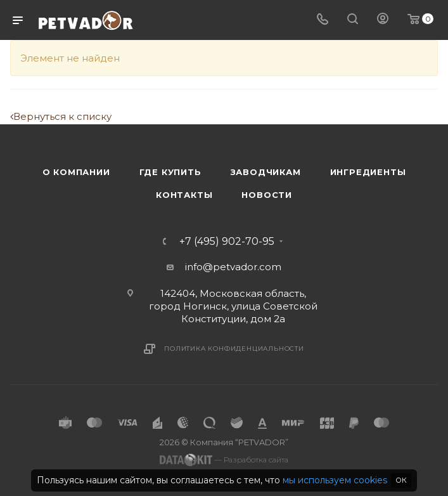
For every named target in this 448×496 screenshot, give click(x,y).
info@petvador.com (233, 267)
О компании (76, 172)
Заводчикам (266, 172)
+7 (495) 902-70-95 (227, 242)
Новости (267, 195)
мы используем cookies (335, 480)
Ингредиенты (368, 172)
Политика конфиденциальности (234, 349)
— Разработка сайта (224, 460)
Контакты (184, 195)
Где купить (170, 172)
